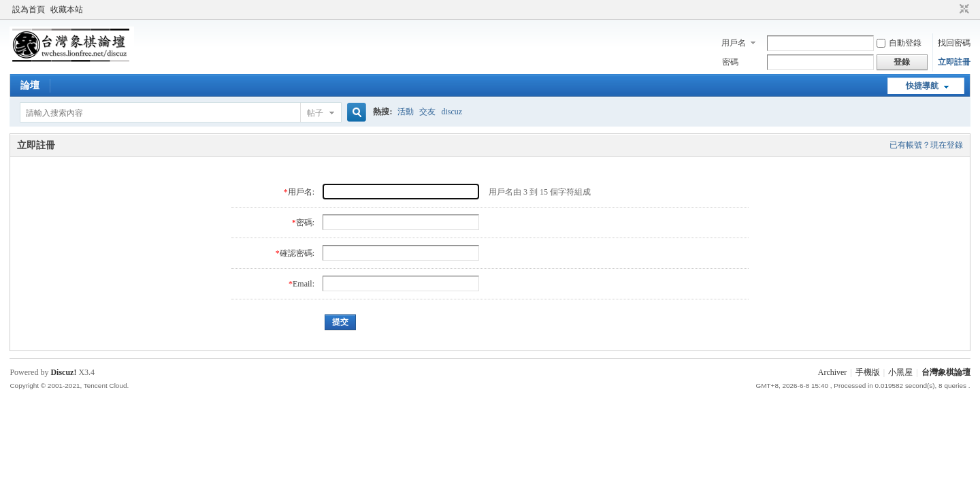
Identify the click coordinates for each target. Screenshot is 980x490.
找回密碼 (954, 43)
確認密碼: (297, 253)
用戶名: (301, 192)
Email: (304, 284)
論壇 (30, 85)
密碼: (305, 223)
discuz (452, 112)
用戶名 (734, 43)
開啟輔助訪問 (951, 10)
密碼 (730, 62)
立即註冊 (954, 62)
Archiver (833, 372)
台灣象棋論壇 (946, 372)
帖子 (315, 113)
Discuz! (63, 372)
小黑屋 (900, 372)
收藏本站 (67, 10)
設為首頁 (29, 10)
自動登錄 (899, 43)
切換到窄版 (963, 10)
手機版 (868, 372)
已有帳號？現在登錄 (926, 145)
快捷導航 (922, 86)
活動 (406, 112)
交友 (427, 112)
